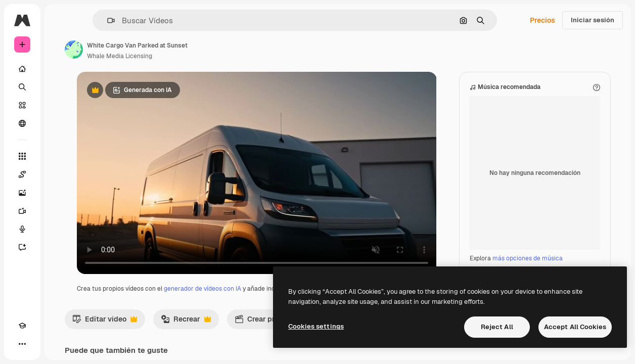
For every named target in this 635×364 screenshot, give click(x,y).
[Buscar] (22, 87)
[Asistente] (22, 247)
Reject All (497, 327)
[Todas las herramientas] (22, 156)
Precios (542, 20)
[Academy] (22, 326)
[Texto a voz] (22, 229)
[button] (107, 20)
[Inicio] (22, 69)
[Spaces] (22, 174)
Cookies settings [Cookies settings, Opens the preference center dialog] (316, 326)
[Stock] (22, 105)
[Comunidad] (22, 123)
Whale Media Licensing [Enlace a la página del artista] (120, 56)
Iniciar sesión (593, 20)
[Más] (22, 344)
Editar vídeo (105, 322)
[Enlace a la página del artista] (74, 50)
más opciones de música (528, 258)
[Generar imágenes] (22, 193)
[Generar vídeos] (22, 211)
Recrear (186, 322)
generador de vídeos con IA (202, 289)
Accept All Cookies (575, 327)
